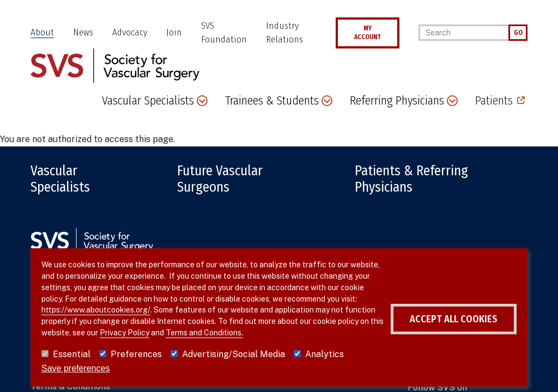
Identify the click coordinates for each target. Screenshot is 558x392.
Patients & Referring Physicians (411, 179)
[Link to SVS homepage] (115, 65)
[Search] (463, 33)
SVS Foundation (224, 33)
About (42, 32)
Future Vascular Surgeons (220, 179)
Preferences (136, 354)
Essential (72, 354)
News (83, 32)
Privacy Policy (125, 333)
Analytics (325, 354)
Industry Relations (284, 33)
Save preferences (75, 368)
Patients (494, 100)
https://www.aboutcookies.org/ (96, 310)
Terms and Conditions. (204, 333)
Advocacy (130, 32)
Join (174, 32)
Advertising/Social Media (233, 354)
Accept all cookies (454, 319)
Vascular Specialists (60, 179)
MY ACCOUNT (368, 33)
